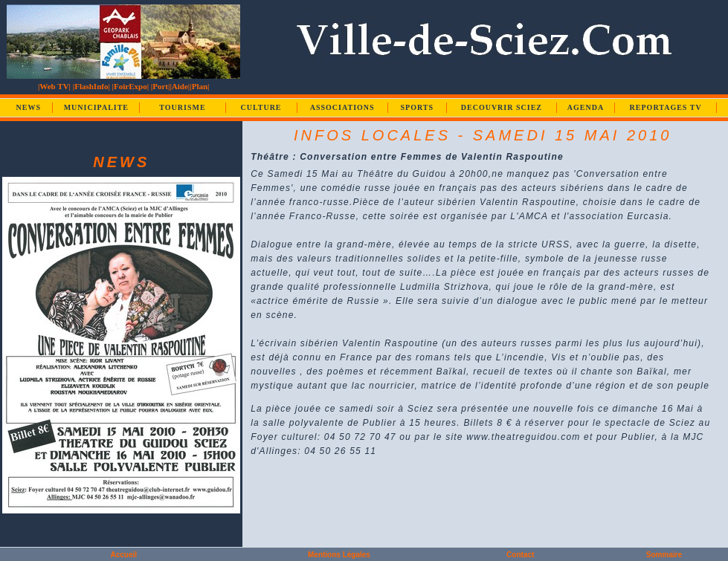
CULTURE (261, 107)
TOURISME (182, 107)
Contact (520, 555)
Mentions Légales (339, 555)
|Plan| (199, 86)
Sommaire (664, 555)
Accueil (123, 555)
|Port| (161, 86)
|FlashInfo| (91, 86)
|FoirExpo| (131, 86)
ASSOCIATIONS (342, 107)
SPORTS (417, 107)
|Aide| (180, 86)
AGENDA (586, 107)
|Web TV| (54, 86)
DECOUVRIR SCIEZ (502, 107)
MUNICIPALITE (96, 107)
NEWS (29, 107)
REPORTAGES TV (666, 107)
